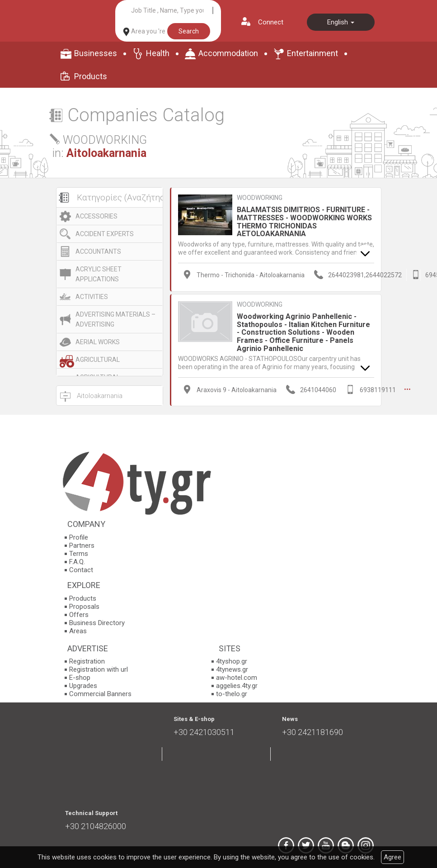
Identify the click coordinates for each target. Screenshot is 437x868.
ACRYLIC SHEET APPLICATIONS (99, 274)
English (341, 22)
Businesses (96, 53)
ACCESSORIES (96, 216)
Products (91, 76)
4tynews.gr (232, 669)
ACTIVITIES (92, 297)
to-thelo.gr (232, 694)
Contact (81, 570)
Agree (392, 857)
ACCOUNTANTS (98, 251)
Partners (82, 545)
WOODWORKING (260, 198)
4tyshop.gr (232, 661)
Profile (79, 537)
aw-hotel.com (237, 678)
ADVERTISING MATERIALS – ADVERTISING (115, 319)
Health (158, 53)
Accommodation (228, 53)
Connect (271, 22)
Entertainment (312, 53)
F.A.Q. (77, 562)
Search (189, 31)
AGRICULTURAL (98, 360)
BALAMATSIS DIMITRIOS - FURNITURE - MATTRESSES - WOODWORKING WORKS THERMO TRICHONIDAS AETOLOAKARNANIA (304, 222)
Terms (79, 554)
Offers (79, 615)
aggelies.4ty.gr (237, 686)
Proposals (84, 607)
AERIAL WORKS (98, 342)
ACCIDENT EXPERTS (105, 234)
